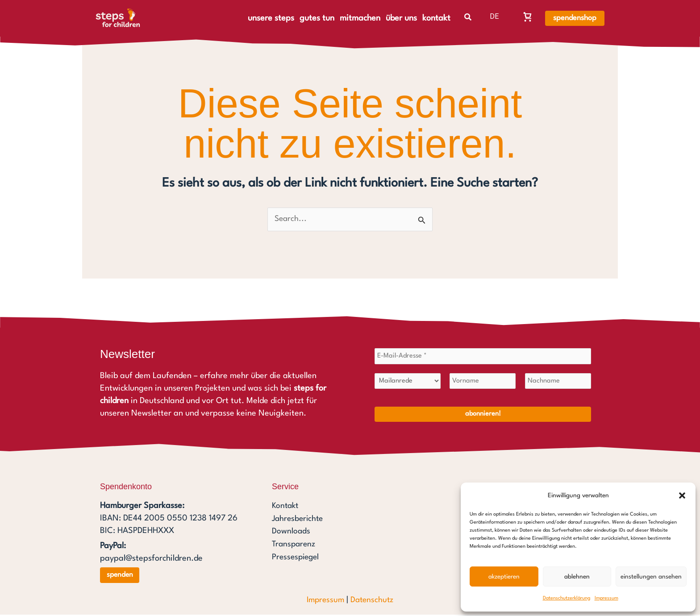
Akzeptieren (504, 577)
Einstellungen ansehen (651, 577)
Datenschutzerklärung (567, 598)
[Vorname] (483, 382)
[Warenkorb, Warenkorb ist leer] (528, 17)
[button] (682, 495)
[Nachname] (558, 382)
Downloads (291, 532)
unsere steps (271, 18)
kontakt (436, 18)
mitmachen (360, 18)
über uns (401, 18)
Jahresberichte (299, 520)
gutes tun (317, 18)
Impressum (606, 598)
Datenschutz (373, 601)
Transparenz (295, 545)
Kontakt (286, 507)
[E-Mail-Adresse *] (483, 357)
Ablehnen (577, 577)
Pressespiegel (297, 557)
